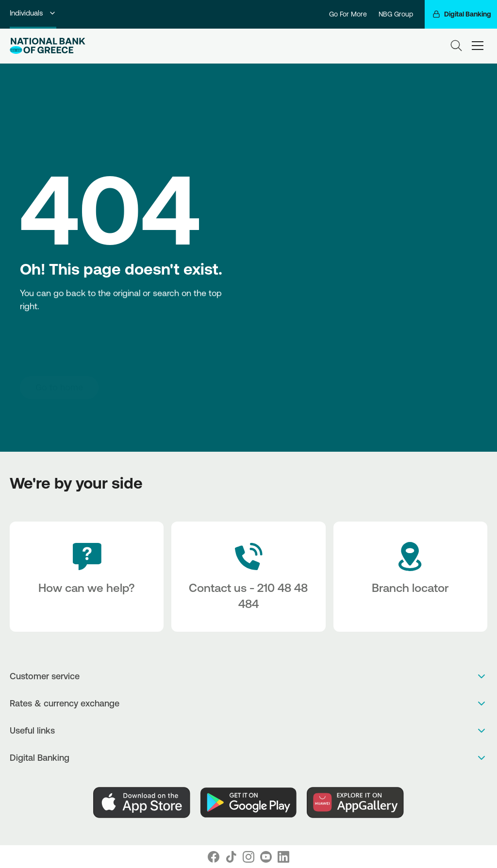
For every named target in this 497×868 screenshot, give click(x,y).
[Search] (456, 46)
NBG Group (396, 14)
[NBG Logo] (48, 46)
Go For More (348, 14)
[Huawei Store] (355, 802)
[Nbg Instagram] (248, 857)
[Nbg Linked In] (283, 857)
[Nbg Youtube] (266, 857)
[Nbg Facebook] (214, 857)
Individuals (33, 13)
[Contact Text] (248, 577)
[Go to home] (59, 387)
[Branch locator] (410, 577)
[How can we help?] (87, 577)
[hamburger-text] (478, 46)
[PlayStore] (248, 802)
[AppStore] (142, 802)
